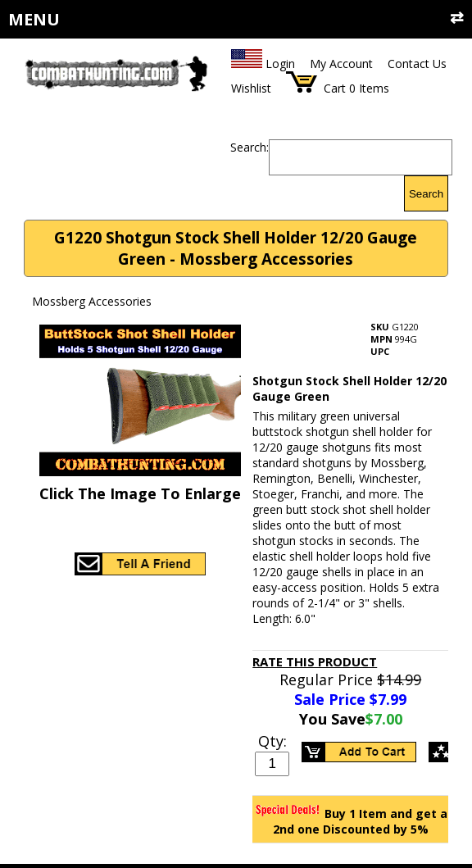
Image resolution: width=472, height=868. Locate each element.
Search (426, 194)
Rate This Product (315, 661)
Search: (250, 147)
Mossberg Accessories (92, 301)
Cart (335, 88)
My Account (341, 64)
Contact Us (417, 64)
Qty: (272, 741)
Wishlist (251, 88)
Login (280, 64)
